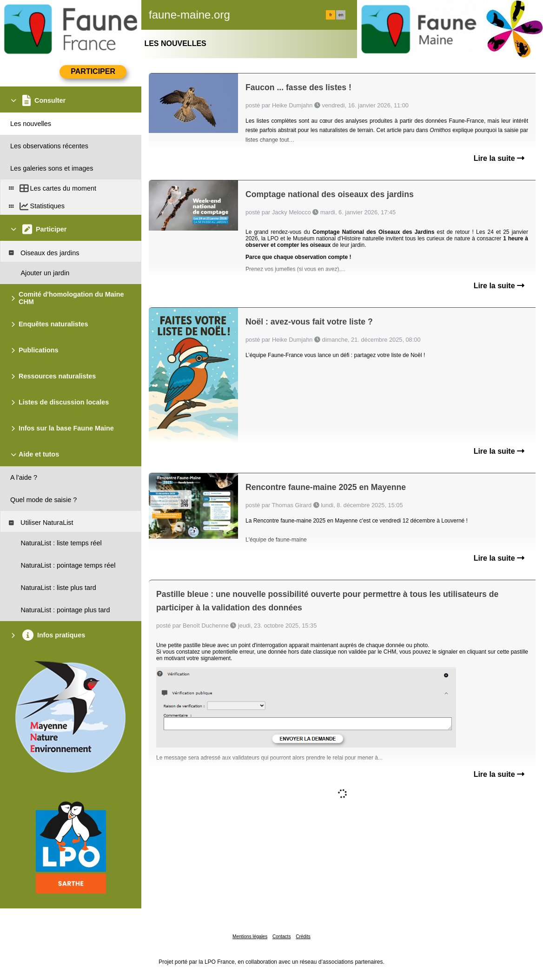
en (341, 15)
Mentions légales (250, 937)
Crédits (303, 937)
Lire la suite (499, 158)
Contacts (281, 937)
